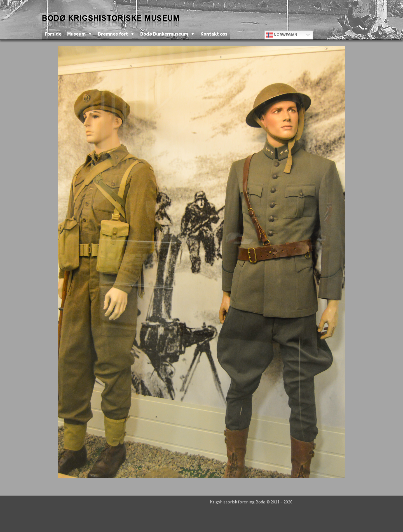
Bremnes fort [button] (113, 34)
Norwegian (282, 35)
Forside (53, 34)
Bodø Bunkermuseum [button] (164, 34)
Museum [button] (76, 34)
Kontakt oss (214, 34)
